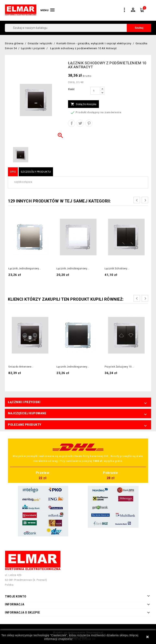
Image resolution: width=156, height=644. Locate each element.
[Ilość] (95, 91)
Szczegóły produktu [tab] (36, 172)
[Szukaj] (78, 28)
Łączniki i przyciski (24, 402)
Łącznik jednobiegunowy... (25, 269)
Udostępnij (72, 123)
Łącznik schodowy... (117, 269)
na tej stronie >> (85, 639)
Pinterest (89, 123)
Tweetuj (80, 123)
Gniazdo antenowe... (21, 367)
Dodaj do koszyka (83, 104)
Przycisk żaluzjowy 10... (119, 367)
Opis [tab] (13, 172)
